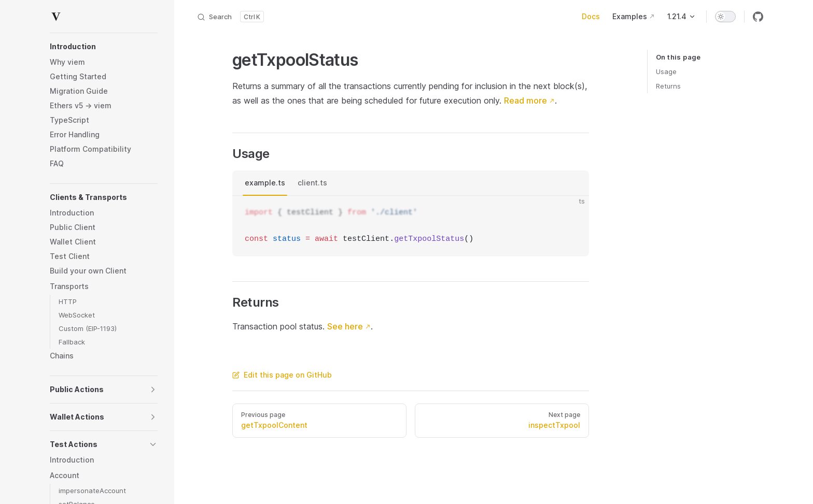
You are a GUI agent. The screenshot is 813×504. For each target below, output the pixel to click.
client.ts (312, 183)
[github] (758, 17)
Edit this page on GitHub (282, 375)
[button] (104, 47)
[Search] (230, 17)
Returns (668, 86)
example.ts (265, 183)
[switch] (725, 17)
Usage (666, 71)
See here (345, 326)
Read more (525, 100)
